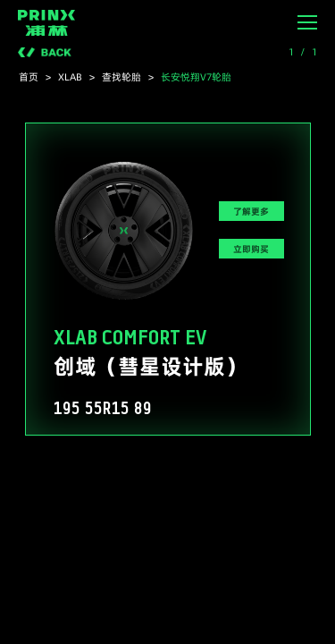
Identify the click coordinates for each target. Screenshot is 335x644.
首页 (29, 77)
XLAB (70, 77)
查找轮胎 (121, 77)
